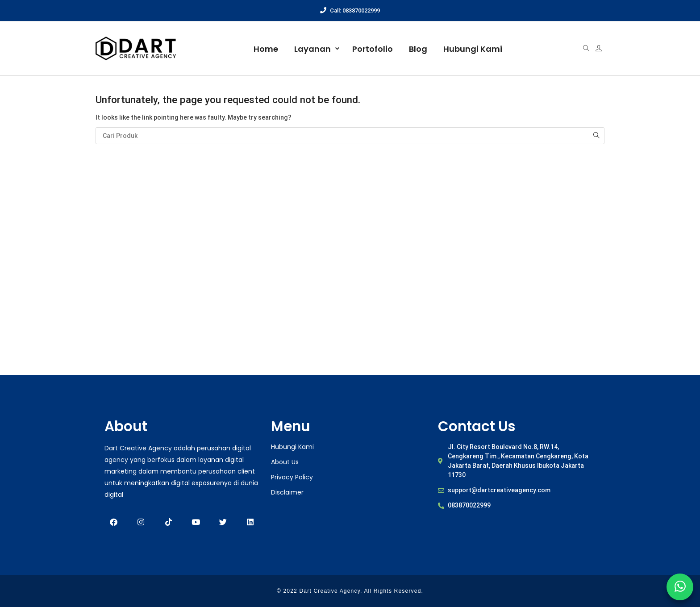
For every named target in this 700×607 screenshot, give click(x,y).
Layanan (312, 49)
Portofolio (373, 49)
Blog (418, 49)
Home (266, 49)
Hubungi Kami (473, 49)
